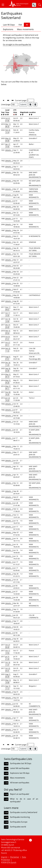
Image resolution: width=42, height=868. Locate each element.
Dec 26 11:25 (8, 364)
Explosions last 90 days (20, 773)
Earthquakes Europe (19, 822)
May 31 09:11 (8, 387)
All (27, 25)
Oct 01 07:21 (8, 338)
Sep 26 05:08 (8, 370)
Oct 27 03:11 (8, 344)
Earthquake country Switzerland (24, 812)
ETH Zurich (12, 863)
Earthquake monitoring (20, 817)
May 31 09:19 (8, 376)
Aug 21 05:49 (8, 675)
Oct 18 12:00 (8, 320)
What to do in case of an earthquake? (24, 800)
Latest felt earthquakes (20, 768)
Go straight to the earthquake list (17, 45)
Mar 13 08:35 (8, 125)
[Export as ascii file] (35, 104)
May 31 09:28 (8, 381)
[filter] (4, 115)
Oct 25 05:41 (8, 669)
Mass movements (25, 29)
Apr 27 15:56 (8, 145)
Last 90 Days (9, 25)
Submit (23, 104)
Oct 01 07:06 (8, 119)
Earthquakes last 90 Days (21, 763)
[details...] (9, 150)
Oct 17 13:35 (8, 314)
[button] (4, 5)
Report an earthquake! (20, 794)
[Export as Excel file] (30, 104)
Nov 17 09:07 (8, 308)
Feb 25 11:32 (8, 350)
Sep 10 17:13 (8, 687)
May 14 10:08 (8, 681)
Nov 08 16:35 (8, 393)
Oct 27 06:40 (8, 646)
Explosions (8, 29)
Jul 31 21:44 (7, 658)
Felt (20, 25)
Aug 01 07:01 (8, 358)
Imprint (4, 857)
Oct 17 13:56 (8, 652)
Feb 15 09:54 (8, 332)
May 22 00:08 (8, 140)
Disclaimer (15, 857)
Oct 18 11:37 (8, 664)
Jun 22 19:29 (8, 399)
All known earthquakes (20, 783)
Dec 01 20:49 (8, 326)
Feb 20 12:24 (8, 131)
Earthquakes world (18, 827)
